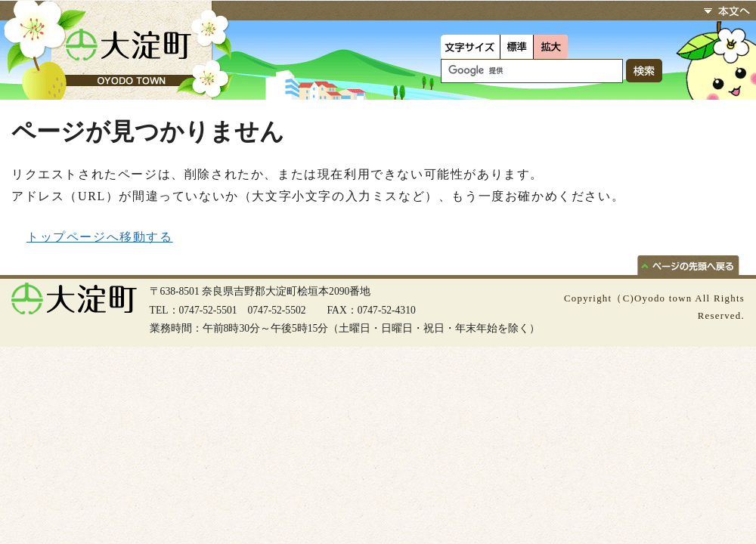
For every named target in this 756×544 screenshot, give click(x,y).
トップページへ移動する (100, 237)
